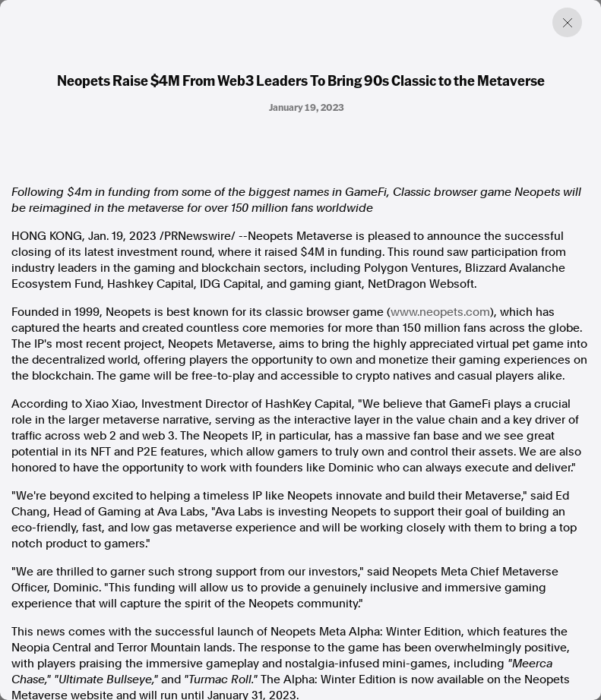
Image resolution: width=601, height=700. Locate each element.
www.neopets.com (440, 312)
